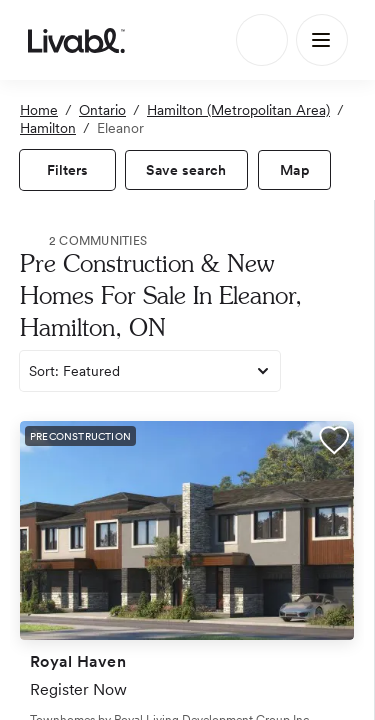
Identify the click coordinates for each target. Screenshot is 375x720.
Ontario (102, 110)
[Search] (262, 40)
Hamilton (48, 128)
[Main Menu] (322, 40)
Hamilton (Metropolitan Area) (238, 110)
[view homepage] (76, 40)
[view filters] (67, 170)
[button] (334, 443)
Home (39, 110)
